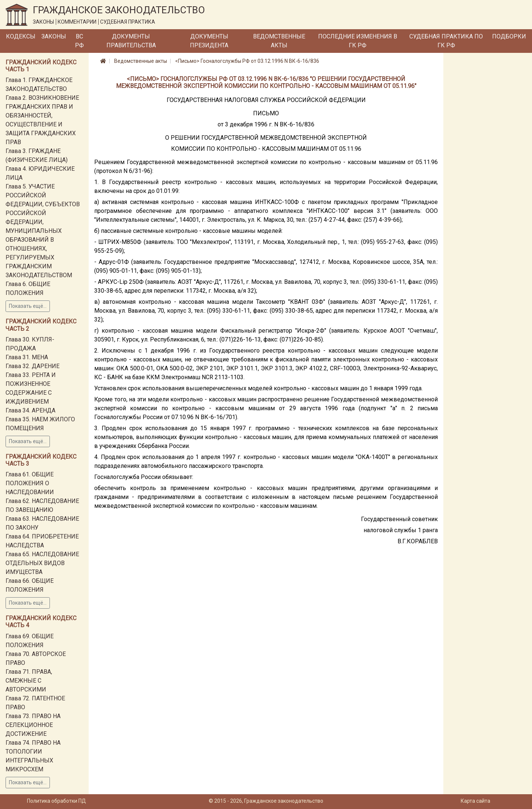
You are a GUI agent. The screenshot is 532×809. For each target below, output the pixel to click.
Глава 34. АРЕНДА (30, 410)
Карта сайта (475, 801)
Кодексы (21, 36)
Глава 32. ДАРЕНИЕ (33, 366)
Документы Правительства (131, 41)
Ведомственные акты (279, 41)
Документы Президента (209, 41)
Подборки (509, 36)
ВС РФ (79, 41)
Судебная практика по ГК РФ (446, 41)
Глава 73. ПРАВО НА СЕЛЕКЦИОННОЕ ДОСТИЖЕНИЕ (33, 725)
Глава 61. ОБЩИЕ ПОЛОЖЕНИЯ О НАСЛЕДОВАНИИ (30, 483)
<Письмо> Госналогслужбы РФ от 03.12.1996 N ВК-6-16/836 (247, 61)
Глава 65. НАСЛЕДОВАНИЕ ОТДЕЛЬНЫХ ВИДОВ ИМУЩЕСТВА (42, 563)
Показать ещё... (28, 306)
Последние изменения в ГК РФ (358, 41)
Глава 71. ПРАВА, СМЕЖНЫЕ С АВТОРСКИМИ (29, 681)
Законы (54, 36)
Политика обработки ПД (57, 801)
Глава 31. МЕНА (27, 357)
